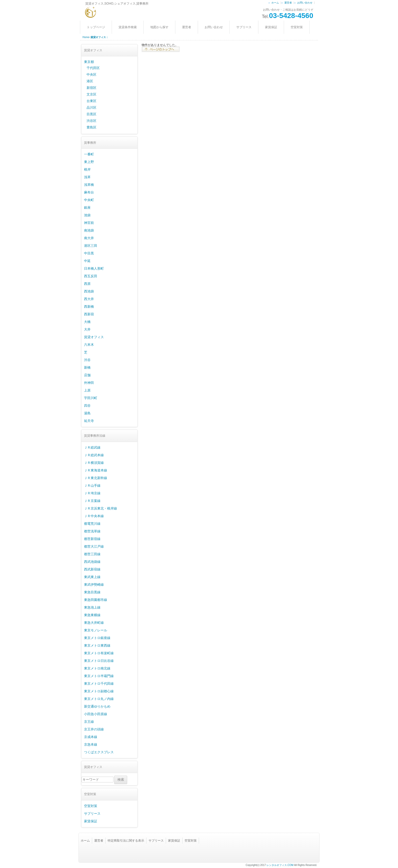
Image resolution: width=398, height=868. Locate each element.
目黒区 (92, 114)
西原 (87, 284)
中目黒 (89, 253)
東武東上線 (92, 577)
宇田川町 (91, 398)
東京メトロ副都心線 (99, 691)
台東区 (92, 101)
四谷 (87, 406)
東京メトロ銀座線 (97, 638)
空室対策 (297, 27)
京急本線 (91, 744)
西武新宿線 (92, 569)
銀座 (87, 208)
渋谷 (87, 360)
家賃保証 (271, 27)
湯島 (87, 413)
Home (86, 37)
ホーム (275, 3)
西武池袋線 (92, 562)
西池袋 (89, 291)
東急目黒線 (92, 592)
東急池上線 (92, 607)
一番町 (89, 154)
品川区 (92, 108)
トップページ (96, 27)
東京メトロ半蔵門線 (99, 676)
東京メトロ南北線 (97, 668)
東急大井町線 (94, 623)
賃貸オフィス (94, 337)
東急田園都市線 (96, 600)
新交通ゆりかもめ (97, 706)
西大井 (89, 299)
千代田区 (93, 68)
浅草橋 (89, 185)
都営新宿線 (92, 539)
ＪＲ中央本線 (94, 516)
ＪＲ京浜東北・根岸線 (101, 508)
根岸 (87, 169)
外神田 (89, 383)
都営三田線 (92, 554)
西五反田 (91, 276)
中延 (87, 261)
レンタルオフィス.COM (280, 865)
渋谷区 (92, 121)
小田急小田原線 (96, 714)
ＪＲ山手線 (92, 486)
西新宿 (89, 314)
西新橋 (89, 307)
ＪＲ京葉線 (92, 501)
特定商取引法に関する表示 (126, 841)
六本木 (89, 345)
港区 (90, 81)
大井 (87, 329)
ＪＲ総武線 (92, 447)
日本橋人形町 (94, 268)
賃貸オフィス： (99, 37)
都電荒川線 (92, 524)
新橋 (87, 367)
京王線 (89, 722)
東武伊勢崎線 (94, 585)
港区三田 (91, 246)
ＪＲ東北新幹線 (96, 478)
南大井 (89, 238)
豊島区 (92, 127)
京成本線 (91, 737)
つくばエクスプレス (99, 752)
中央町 (89, 200)
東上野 (89, 162)
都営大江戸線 (94, 546)
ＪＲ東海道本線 (96, 470)
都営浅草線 (92, 531)
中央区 (92, 75)
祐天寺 (89, 421)
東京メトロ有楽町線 (99, 653)
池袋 (87, 215)
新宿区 (92, 88)
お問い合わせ (305, 3)
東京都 (89, 62)
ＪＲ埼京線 (92, 493)
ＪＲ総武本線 (94, 455)
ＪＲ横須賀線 (94, 463)
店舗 (87, 375)
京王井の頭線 (94, 729)
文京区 (92, 94)
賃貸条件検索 (128, 27)
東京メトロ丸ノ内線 (99, 699)
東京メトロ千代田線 (99, 684)
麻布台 (89, 192)
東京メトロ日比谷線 (99, 661)
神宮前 (89, 223)
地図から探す (159, 27)
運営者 (288, 3)
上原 (87, 390)
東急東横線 (92, 615)
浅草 (87, 177)
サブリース (244, 27)
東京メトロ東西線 (97, 645)
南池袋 (89, 230)
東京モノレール (96, 630)
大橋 (87, 322)
